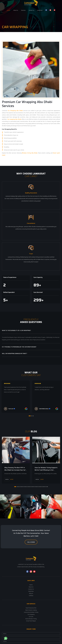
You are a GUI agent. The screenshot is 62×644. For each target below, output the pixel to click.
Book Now (40, 10)
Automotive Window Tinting (31, 612)
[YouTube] (34, 572)
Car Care (31, 616)
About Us (16, 10)
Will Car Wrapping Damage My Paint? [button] (14, 353)
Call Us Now (31, 542)
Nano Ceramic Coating (31, 610)
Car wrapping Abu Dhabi (14, 119)
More (9, 479)
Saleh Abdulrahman (44, 409)
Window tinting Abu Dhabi (30, 153)
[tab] (31, 330)
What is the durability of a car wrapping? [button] (16, 330)
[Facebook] (27, 572)
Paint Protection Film (31, 608)
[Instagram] (31, 572)
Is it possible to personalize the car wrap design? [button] (19, 347)
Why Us (31, 593)
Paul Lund (11, 409)
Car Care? (31, 176)
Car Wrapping (6, 129)
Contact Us (31, 10)
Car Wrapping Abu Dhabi (15, 111)
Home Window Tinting (31, 619)
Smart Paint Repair (31, 621)
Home (9, 10)
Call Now (31, 595)
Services (23, 10)
